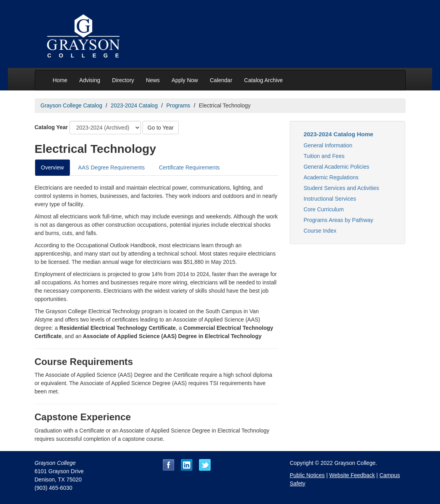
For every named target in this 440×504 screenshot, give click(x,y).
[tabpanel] (156, 313)
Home (60, 80)
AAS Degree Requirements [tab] (111, 167)
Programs (178, 105)
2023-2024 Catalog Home (338, 134)
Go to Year (161, 128)
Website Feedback (352, 475)
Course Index (320, 231)
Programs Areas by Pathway (338, 220)
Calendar (221, 80)
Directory (123, 80)
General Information (328, 145)
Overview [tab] (52, 167)
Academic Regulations (331, 177)
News (153, 80)
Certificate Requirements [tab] (189, 167)
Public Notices (307, 475)
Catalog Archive (264, 80)
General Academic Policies (336, 167)
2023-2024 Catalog (134, 105)
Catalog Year (51, 127)
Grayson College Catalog (71, 105)
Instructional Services (330, 199)
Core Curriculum (324, 209)
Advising (90, 80)
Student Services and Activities (341, 188)
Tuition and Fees (324, 156)
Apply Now (185, 80)
